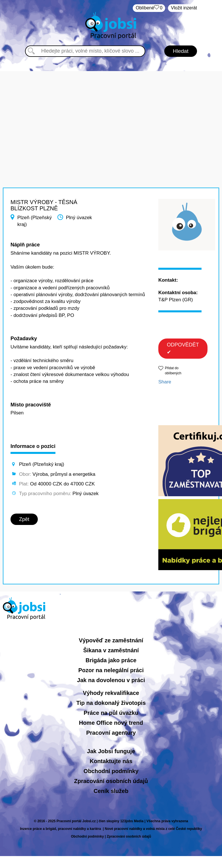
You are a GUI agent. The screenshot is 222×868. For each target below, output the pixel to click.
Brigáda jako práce (111, 660)
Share (165, 382)
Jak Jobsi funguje (111, 751)
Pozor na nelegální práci (111, 670)
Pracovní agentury (111, 733)
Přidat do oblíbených (173, 370)
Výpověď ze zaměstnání (111, 640)
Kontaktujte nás (111, 761)
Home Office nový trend (111, 723)
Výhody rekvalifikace (111, 693)
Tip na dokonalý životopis (111, 703)
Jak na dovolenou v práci (111, 680)
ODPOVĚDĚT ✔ (183, 348)
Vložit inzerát (184, 8)
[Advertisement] (111, 111)
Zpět (24, 519)
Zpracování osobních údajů (111, 781)
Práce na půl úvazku (111, 713)
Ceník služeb (111, 791)
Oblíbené (149, 8)
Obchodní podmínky (111, 771)
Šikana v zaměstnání (111, 650)
